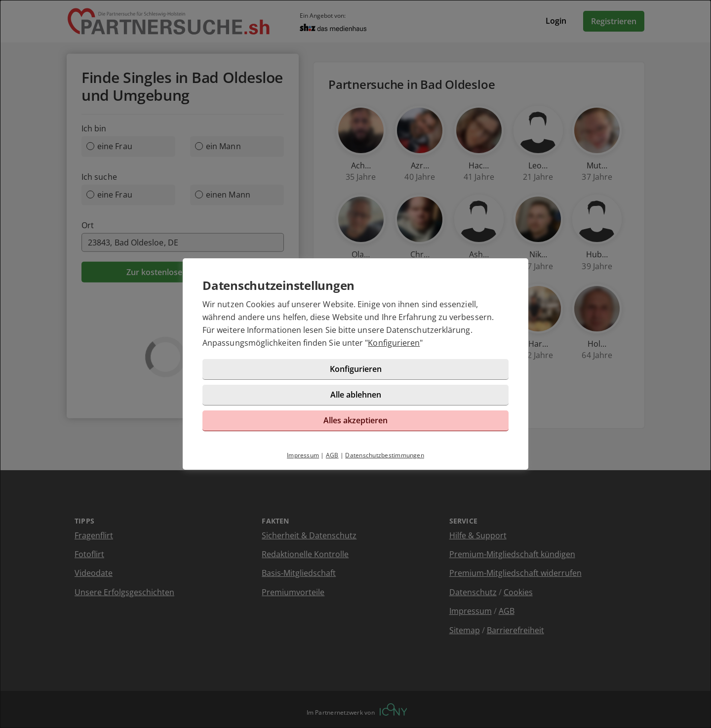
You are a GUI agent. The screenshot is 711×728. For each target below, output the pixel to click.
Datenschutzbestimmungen (385, 455)
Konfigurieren (394, 343)
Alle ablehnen (356, 395)
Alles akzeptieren (355, 420)
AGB (332, 455)
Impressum (303, 455)
